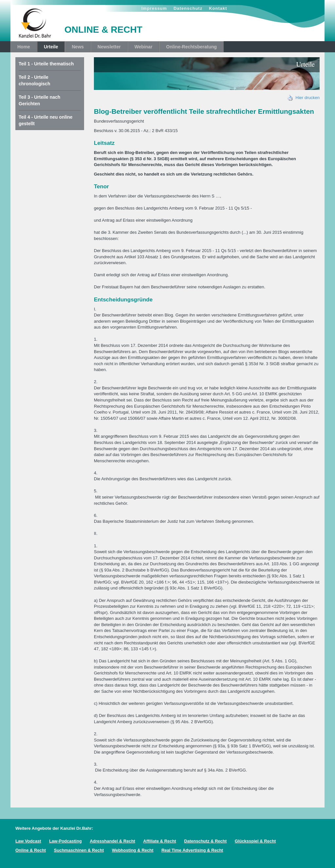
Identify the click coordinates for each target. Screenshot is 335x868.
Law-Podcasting (65, 841)
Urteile (51, 47)
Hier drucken (304, 98)
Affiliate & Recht (160, 841)
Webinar (143, 47)
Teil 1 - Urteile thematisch (46, 64)
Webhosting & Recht (133, 850)
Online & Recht (31, 850)
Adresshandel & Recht (112, 841)
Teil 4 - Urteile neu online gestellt (46, 120)
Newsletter (109, 47)
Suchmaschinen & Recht (79, 850)
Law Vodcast (28, 841)
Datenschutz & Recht (205, 841)
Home (24, 47)
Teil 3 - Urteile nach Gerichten (39, 100)
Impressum (154, 8)
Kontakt (218, 8)
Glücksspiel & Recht (255, 841)
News (78, 47)
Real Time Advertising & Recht (192, 850)
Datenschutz (188, 8)
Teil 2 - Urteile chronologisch (34, 80)
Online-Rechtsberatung (192, 47)
